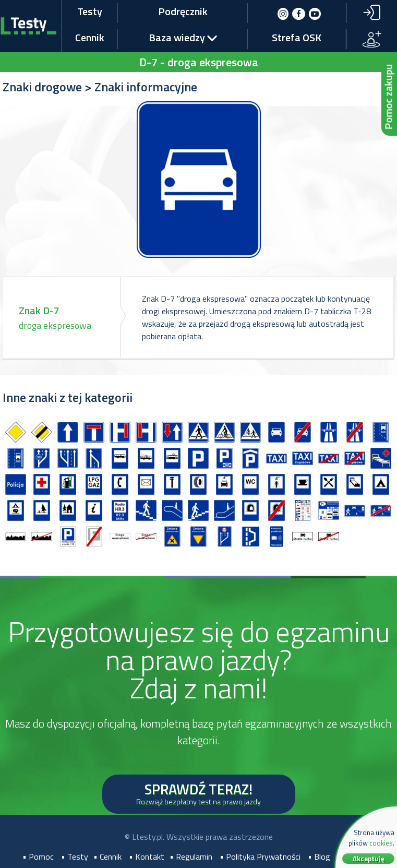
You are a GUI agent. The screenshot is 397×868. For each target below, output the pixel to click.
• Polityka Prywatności (260, 857)
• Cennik (107, 857)
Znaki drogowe (42, 87)
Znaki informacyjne (146, 87)
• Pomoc (38, 857)
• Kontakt (147, 857)
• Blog (319, 857)
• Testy (75, 857)
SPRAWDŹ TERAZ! (199, 793)
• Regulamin (191, 857)
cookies (381, 843)
